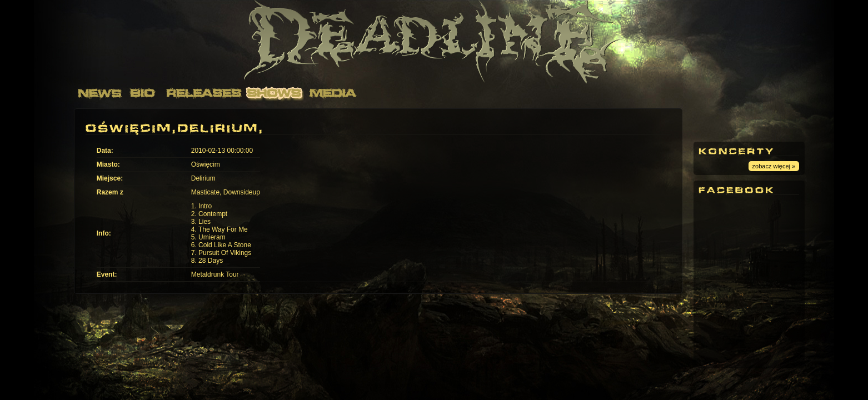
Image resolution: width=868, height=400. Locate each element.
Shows (275, 93)
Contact (401, 93)
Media (333, 93)
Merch (527, 93)
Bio (143, 93)
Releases (203, 93)
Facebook (744, 122)
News (100, 93)
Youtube (714, 122)
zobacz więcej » (774, 166)
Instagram (775, 122)
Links (468, 93)
